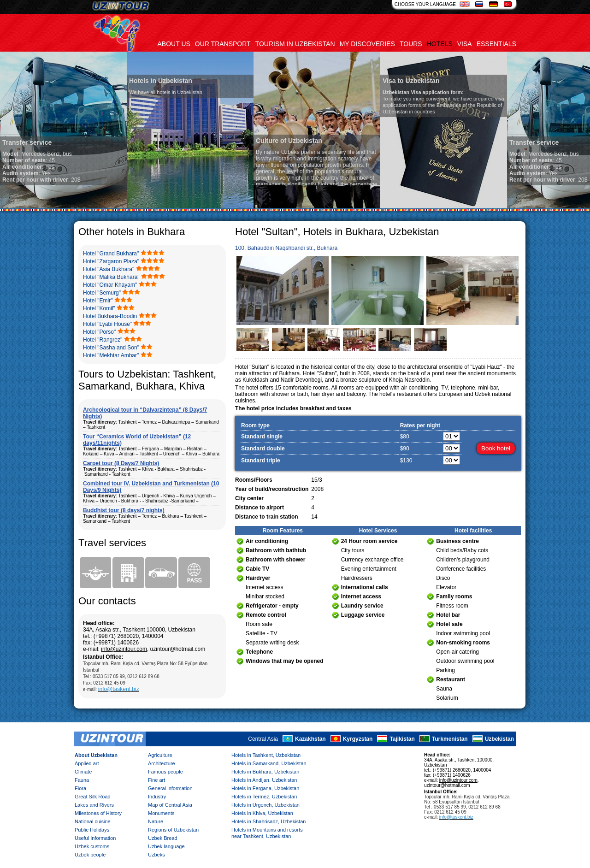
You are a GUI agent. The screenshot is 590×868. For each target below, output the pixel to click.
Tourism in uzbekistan (295, 44)
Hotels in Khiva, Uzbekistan (262, 813)
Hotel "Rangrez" (103, 340)
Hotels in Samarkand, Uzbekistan (269, 763)
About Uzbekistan (96, 755)
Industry (157, 797)
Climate (83, 772)
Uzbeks (156, 855)
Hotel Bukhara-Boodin (110, 316)
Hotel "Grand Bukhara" (111, 254)
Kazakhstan (310, 739)
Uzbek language (166, 846)
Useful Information (95, 838)
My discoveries (367, 44)
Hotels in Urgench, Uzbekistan (265, 805)
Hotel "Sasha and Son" (111, 348)
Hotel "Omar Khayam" (110, 285)
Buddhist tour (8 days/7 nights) (124, 510)
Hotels (440, 44)
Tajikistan (402, 739)
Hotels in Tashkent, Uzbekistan (266, 755)
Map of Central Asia (170, 805)
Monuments (161, 813)
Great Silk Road (93, 797)
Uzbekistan (499, 739)
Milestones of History (98, 813)
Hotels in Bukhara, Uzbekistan (265, 772)
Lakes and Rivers (94, 805)
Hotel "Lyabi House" (107, 324)
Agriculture (160, 755)
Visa (465, 44)
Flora (80, 788)
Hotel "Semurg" (102, 293)
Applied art (87, 763)
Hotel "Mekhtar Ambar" (111, 355)
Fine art (156, 780)
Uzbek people (90, 855)
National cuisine (93, 821)
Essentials (496, 44)
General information (170, 788)
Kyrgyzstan (358, 739)
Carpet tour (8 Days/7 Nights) (121, 463)
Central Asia (263, 739)
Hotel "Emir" (98, 301)
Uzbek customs (92, 846)
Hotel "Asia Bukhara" (109, 269)
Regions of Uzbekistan (173, 830)
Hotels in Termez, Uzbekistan (264, 797)
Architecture (162, 763)
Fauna (82, 780)
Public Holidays (92, 830)
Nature (156, 821)
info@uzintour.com (124, 649)
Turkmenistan (450, 739)
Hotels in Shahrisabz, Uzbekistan (268, 821)
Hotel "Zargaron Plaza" (111, 261)
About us (174, 44)
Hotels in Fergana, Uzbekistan (265, 788)
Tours (411, 44)
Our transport (223, 44)
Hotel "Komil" (99, 308)
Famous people (165, 772)
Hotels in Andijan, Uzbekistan (264, 780)
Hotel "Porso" (99, 332)
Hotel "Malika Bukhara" (111, 277)
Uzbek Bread (163, 838)
